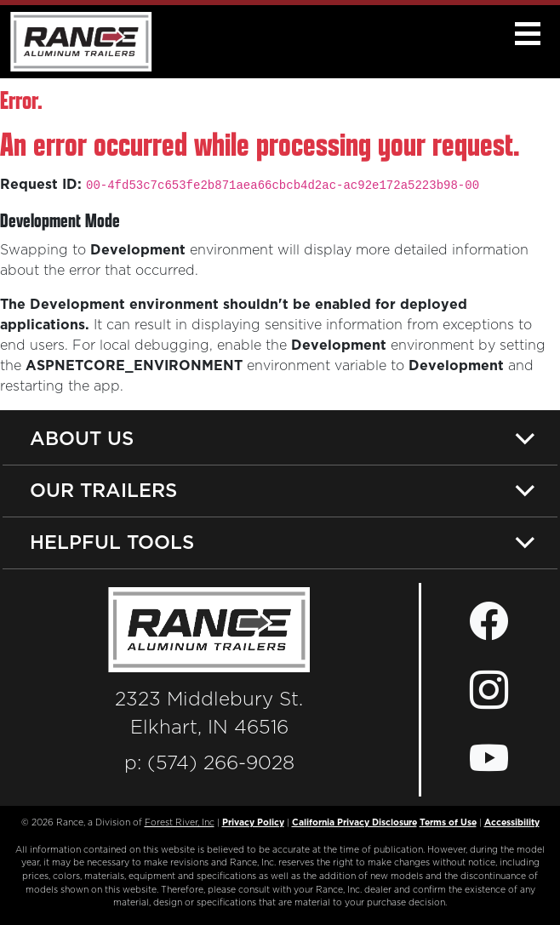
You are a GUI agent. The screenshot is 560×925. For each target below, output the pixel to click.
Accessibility (512, 823)
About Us (82, 438)
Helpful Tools (112, 542)
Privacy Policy (253, 823)
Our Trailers (103, 490)
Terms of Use (448, 823)
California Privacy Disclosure (354, 823)
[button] (527, 34)
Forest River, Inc (180, 823)
